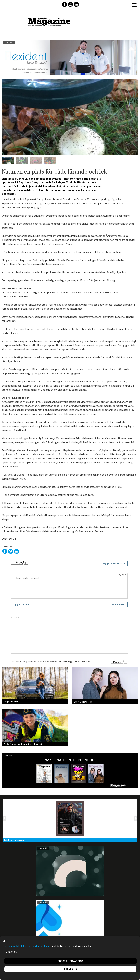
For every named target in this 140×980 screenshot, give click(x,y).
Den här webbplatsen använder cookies (26, 946)
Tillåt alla (71, 969)
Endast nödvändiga (71, 961)
